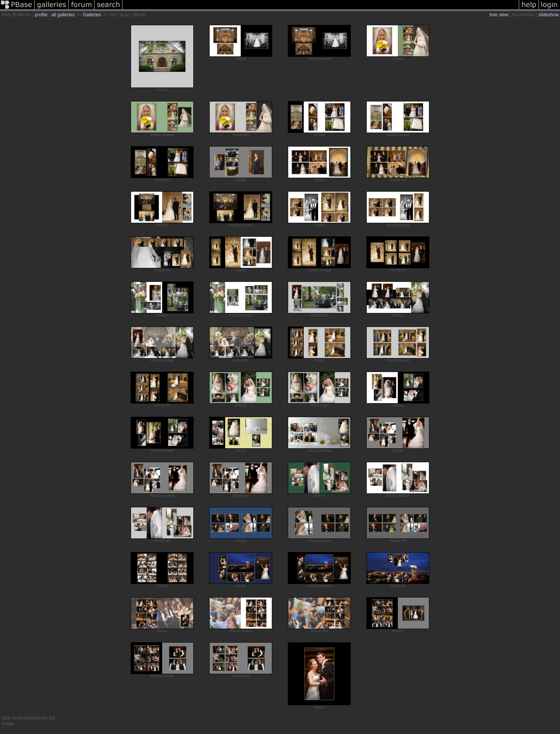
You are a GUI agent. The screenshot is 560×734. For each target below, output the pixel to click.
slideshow (549, 15)
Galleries (92, 15)
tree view (499, 15)
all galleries (63, 15)
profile (41, 15)
